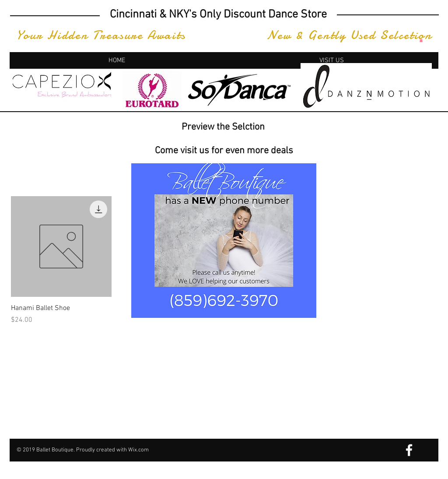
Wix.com (138, 450)
